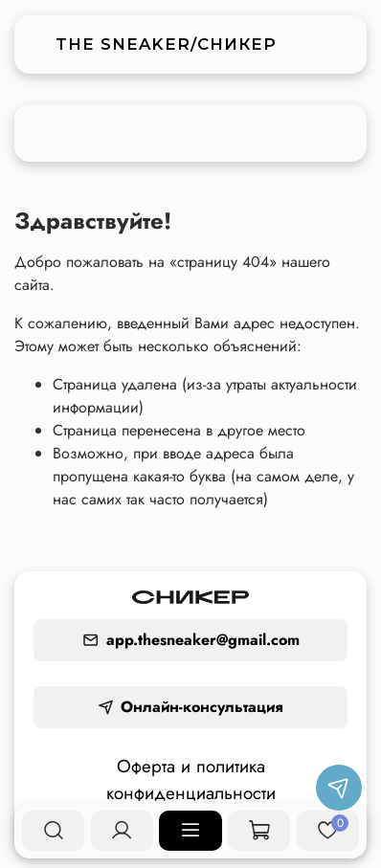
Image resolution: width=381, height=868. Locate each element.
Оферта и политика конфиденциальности (191, 779)
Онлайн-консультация (190, 707)
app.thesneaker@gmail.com (191, 640)
